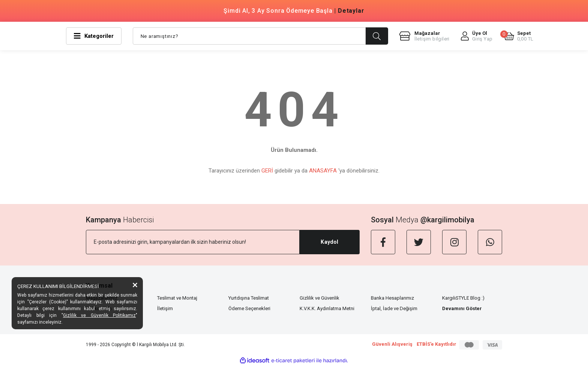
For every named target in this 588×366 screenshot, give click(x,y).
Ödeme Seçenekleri (249, 308)
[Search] (260, 36)
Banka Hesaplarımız (392, 298)
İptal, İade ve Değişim (394, 308)
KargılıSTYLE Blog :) (463, 298)
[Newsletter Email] (193, 242)
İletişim (165, 308)
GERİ (267, 171)
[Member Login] (477, 36)
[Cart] (519, 36)
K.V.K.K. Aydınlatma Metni (327, 308)
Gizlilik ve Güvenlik (319, 298)
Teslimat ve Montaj (177, 298)
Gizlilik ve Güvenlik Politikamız (100, 315)
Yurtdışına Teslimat (249, 298)
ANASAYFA (323, 171)
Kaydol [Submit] (329, 242)
